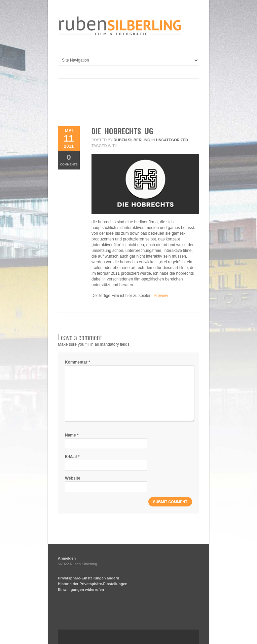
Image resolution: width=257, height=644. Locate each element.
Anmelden (67, 558)
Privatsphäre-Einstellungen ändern (88, 578)
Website (73, 478)
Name (72, 435)
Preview (161, 296)
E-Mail (72, 457)
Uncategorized (172, 140)
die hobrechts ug (122, 131)
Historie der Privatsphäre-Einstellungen (93, 584)
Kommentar (78, 362)
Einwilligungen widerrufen (81, 590)
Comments (69, 160)
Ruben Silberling (132, 140)
